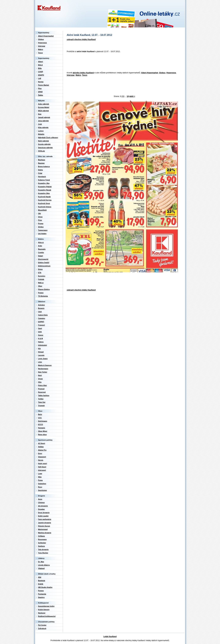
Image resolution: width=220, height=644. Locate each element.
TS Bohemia (43, 296)
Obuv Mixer (43, 431)
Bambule (42, 581)
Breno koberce (44, 166)
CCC (40, 418)
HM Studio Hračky (45, 587)
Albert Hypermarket (149, 73)
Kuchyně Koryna (45, 200)
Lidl (40, 78)
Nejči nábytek (43, 141)
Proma (41, 224)
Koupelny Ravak (45, 190)
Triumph (41, 406)
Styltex (41, 227)
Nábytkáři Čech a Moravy (48, 138)
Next (40, 375)
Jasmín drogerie (45, 523)
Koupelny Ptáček (45, 187)
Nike (40, 477)
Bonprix (41, 308)
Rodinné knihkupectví (47, 616)
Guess (41, 335)
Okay (40, 286)
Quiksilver (42, 484)
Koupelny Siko (44, 193)
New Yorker (43, 372)
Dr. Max (41, 562)
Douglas (41, 509)
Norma (41, 82)
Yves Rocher (43, 553)
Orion (40, 217)
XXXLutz (41, 151)
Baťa (40, 414)
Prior (40, 220)
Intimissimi (42, 345)
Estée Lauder (43, 516)
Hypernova (171, 73)
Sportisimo (42, 490)
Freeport (41, 325)
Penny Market (44, 85)
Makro (78, 75)
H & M (40, 338)
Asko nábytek (44, 104)
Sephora (41, 546)
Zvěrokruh (42, 628)
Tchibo (41, 399)
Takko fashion (44, 395)
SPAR (40, 92)
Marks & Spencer (45, 365)
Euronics (42, 276)
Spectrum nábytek (45, 148)
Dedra (40, 170)
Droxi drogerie (44, 513)
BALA (40, 65)
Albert (40, 62)
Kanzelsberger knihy (46, 606)
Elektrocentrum (44, 266)
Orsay (40, 379)
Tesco (85, 75)
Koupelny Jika (44, 183)
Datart (40, 256)
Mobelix (41, 134)
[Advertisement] (121, 62)
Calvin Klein (43, 315)
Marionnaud (43, 529)
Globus (162, 73)
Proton (41, 293)
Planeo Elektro (44, 289)
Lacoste (41, 355)
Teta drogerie (43, 549)
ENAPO (41, 75)
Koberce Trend (44, 180)
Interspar (71, 75)
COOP (40, 72)
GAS (40, 332)
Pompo (41, 591)
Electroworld (43, 259)
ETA (40, 273)
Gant (40, 328)
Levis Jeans (43, 359)
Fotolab (41, 279)
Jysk (40, 124)
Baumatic (42, 249)
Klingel (41, 352)
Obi (39, 213)
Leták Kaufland (110, 637)
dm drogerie (43, 506)
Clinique (41, 503)
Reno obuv (42, 435)
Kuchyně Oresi (44, 203)
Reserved (42, 392)
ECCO (40, 424)
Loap (40, 474)
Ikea (40, 114)
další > (132, 96)
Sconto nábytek (44, 144)
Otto (40, 382)
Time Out (42, 402)
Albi (40, 577)
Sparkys (41, 597)
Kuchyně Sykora (45, 207)
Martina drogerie (45, 533)
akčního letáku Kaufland (83, 73)
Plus (40, 88)
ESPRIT (41, 322)
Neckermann (43, 369)
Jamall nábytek (44, 117)
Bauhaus (42, 160)
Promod (41, 389)
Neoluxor (42, 613)
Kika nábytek (43, 127)
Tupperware (43, 230)
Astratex (41, 305)
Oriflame (41, 536)
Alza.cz (41, 242)
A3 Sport (42, 443)
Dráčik (41, 584)
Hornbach (42, 177)
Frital (40, 173)
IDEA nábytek (43, 111)
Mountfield (42, 210)
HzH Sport (42, 467)
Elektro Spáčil (44, 263)
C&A (40, 312)
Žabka (40, 95)
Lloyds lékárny (44, 565)
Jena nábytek (43, 121)
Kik (39, 349)
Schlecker (42, 543)
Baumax (41, 163)
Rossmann (42, 539)
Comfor (41, 252)
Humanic (42, 428)
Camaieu (42, 318)
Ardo (40, 246)
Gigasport (42, 457)
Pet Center (42, 625)
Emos (40, 269)
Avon (40, 499)
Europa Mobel (44, 107)
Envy (40, 453)
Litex (40, 362)
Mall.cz (41, 283)
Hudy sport (42, 463)
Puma (40, 480)
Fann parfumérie (45, 519)
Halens (41, 342)
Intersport (42, 470)
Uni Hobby (42, 234)
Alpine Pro (42, 450)
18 (128, 96)
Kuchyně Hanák (44, 197)
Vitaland (41, 568)
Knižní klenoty (44, 610)
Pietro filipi (42, 385)
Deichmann (43, 421)
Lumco (41, 131)
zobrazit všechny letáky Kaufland (81, 39)
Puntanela (42, 594)
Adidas (41, 447)
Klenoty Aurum (44, 526)
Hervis (41, 460)
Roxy (40, 487)
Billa (40, 68)
